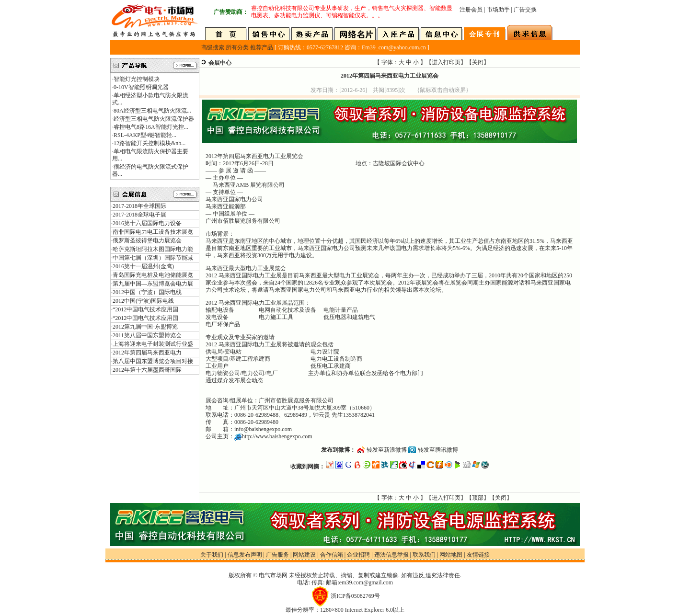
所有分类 (237, 47)
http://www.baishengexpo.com (277, 436)
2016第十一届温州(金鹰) (143, 266)
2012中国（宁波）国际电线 (147, 292)
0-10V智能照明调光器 (141, 87)
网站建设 (304, 555)
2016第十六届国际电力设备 (147, 223)
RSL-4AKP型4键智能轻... (145, 135)
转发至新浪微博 (387, 450)
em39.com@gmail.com (366, 582)
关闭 (478, 62)
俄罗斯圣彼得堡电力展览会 (147, 240)
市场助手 (498, 10)
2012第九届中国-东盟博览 (145, 327)
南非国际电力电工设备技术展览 (153, 232)
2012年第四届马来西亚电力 (147, 353)
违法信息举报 (391, 555)
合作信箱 (332, 555)
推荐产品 (262, 47)
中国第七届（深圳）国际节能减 (153, 258)
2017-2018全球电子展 (139, 215)
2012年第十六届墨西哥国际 (147, 370)
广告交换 (525, 10)
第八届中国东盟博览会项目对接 (153, 361)
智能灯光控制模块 (137, 79)
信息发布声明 (245, 555)
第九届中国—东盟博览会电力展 (153, 284)
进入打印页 (446, 62)
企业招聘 (358, 555)
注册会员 (471, 10)
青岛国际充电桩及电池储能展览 (153, 275)
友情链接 (478, 555)
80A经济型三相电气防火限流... (152, 111)
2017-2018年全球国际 (139, 206)
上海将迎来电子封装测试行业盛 (153, 344)
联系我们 (424, 555)
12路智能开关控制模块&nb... (149, 143)
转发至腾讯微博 (438, 450)
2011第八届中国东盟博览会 (147, 335)
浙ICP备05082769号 (355, 596)
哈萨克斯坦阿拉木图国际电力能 (153, 249)
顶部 (478, 498)
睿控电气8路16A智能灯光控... (151, 127)
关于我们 (212, 555)
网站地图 (451, 555)
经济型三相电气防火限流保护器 (154, 119)
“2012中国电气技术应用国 (145, 309)
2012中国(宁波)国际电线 (143, 301)
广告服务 (277, 555)
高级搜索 (213, 47)
